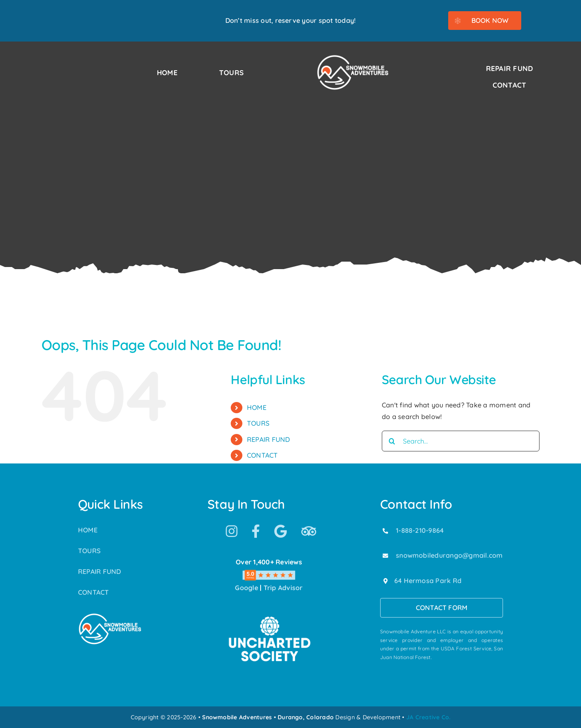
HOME (257, 407)
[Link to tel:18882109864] (386, 531)
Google (246, 588)
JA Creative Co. (428, 717)
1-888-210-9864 (420, 530)
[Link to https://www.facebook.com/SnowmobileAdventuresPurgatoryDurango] (256, 531)
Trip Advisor (283, 588)
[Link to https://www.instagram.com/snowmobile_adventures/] (232, 531)
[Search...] (461, 441)
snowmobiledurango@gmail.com (449, 555)
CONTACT (262, 455)
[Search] (392, 441)
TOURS (258, 423)
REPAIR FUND (269, 439)
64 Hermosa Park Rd (428, 581)
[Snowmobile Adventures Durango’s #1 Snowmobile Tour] (353, 57)
